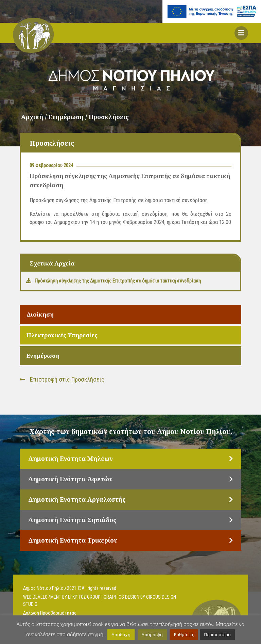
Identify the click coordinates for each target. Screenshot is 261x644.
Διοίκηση (40, 314)
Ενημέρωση (43, 356)
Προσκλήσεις (109, 117)
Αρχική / (35, 117)
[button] (241, 33)
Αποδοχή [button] (121, 634)
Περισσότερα (217, 634)
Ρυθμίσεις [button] (184, 634)
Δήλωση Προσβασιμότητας (50, 613)
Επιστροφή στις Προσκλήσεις (62, 379)
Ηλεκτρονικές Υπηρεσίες (62, 335)
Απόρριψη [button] (152, 634)
